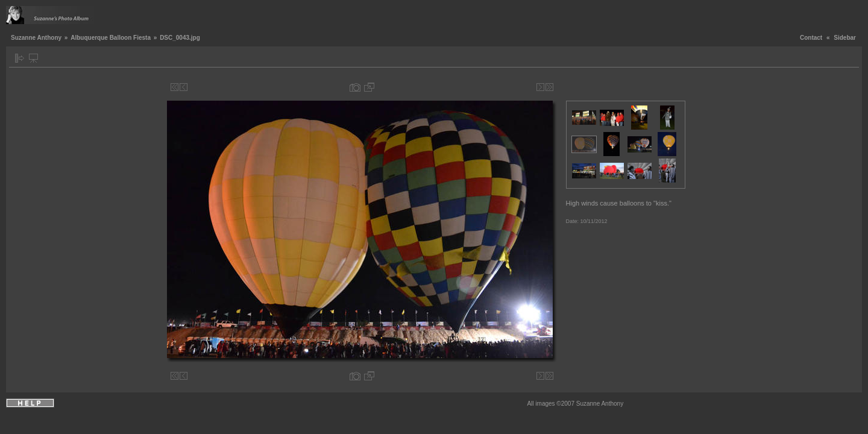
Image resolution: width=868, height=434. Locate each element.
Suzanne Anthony (36, 38)
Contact (811, 38)
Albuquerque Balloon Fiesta (111, 38)
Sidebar (845, 38)
